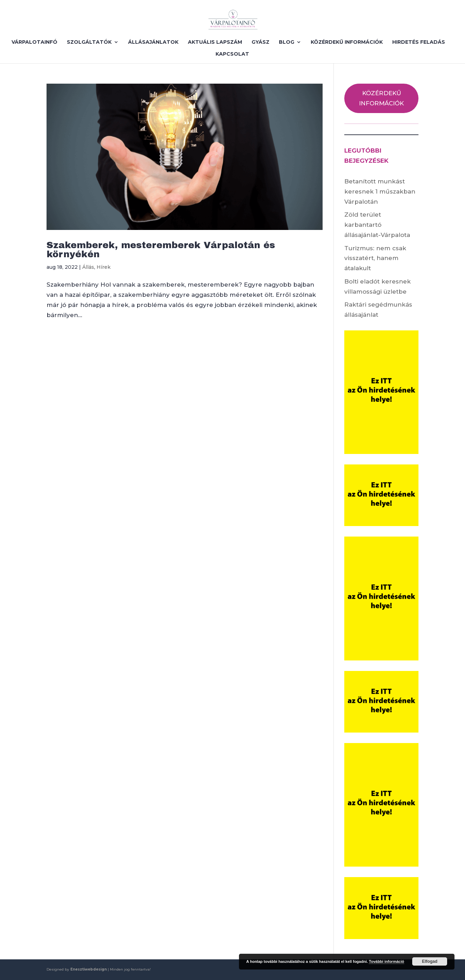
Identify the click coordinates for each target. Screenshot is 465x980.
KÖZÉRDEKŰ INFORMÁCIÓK (347, 42)
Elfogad (430, 961)
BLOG (287, 42)
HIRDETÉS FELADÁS (419, 42)
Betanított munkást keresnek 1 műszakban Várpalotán (380, 191)
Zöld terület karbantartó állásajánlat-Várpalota (377, 225)
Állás (88, 267)
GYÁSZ (260, 42)
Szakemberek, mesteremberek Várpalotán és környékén (161, 250)
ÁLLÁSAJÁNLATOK (153, 42)
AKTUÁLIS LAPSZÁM (215, 42)
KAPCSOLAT (232, 54)
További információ (386, 961)
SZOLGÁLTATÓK (89, 42)
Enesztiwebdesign (89, 969)
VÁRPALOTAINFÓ (34, 42)
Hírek (104, 267)
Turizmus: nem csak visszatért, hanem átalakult (375, 258)
